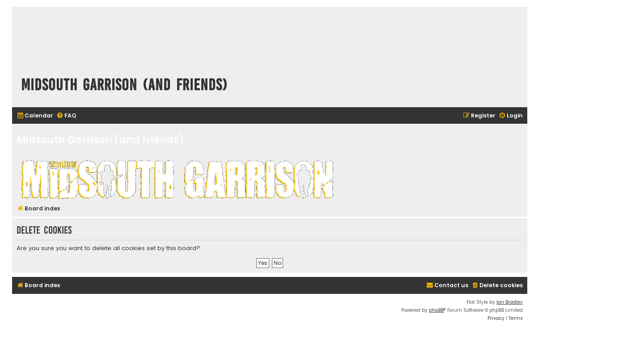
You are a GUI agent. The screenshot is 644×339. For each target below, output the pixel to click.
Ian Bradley (510, 302)
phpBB (436, 310)
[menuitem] (35, 116)
